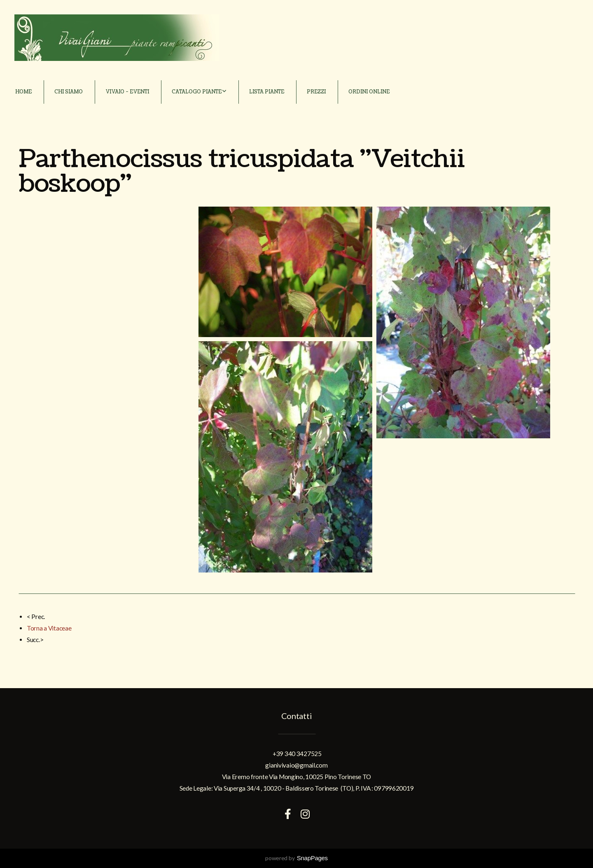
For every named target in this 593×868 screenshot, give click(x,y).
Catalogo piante (199, 92)
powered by (296, 858)
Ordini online (369, 92)
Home (23, 92)
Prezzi (316, 92)
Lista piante (267, 92)
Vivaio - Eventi (127, 92)
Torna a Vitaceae (49, 628)
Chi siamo (69, 92)
